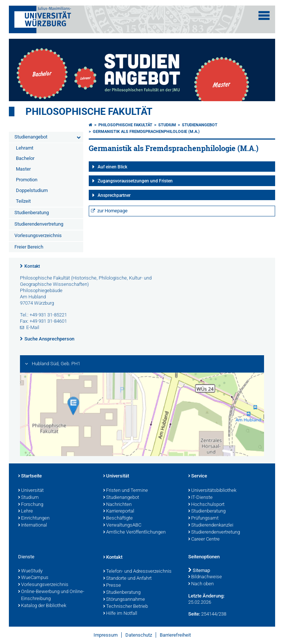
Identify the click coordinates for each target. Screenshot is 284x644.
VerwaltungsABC (122, 525)
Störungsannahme (124, 600)
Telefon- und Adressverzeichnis (137, 572)
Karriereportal (119, 511)
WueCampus (33, 578)
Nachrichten (117, 505)
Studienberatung (32, 213)
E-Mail (33, 327)
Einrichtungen (34, 518)
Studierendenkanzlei (211, 525)
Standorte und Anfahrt (127, 579)
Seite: (194, 614)
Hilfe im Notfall (120, 614)
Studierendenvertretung (39, 224)
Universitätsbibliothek (212, 491)
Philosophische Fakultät (89, 112)
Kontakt (32, 266)
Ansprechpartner (114, 195)
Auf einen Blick (112, 167)
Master (23, 169)
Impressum (106, 635)
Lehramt (25, 148)
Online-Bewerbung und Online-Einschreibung (51, 595)
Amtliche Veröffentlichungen (134, 532)
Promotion (27, 180)
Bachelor (25, 158)
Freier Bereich (29, 247)
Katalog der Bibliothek (42, 606)
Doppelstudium (32, 190)
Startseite (30, 476)
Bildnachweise (205, 577)
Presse (112, 586)
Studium (167, 125)
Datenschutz (139, 635)
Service (198, 476)
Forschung (31, 505)
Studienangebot (31, 137)
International (33, 525)
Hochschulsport (206, 505)
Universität (31, 491)
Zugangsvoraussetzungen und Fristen (135, 181)
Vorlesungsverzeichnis (38, 235)
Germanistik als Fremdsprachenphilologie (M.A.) (146, 132)
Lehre (26, 511)
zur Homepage (112, 211)
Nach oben (201, 584)
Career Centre (204, 539)
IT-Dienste (200, 498)
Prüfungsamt (203, 518)
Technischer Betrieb (126, 607)
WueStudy (30, 571)
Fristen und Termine (126, 491)
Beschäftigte (118, 518)
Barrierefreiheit (175, 635)
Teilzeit (23, 201)
